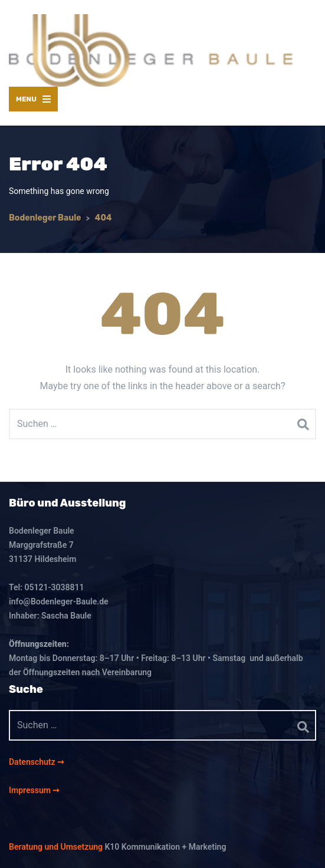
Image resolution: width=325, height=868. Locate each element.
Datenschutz (33, 762)
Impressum (31, 790)
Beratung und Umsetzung (56, 847)
